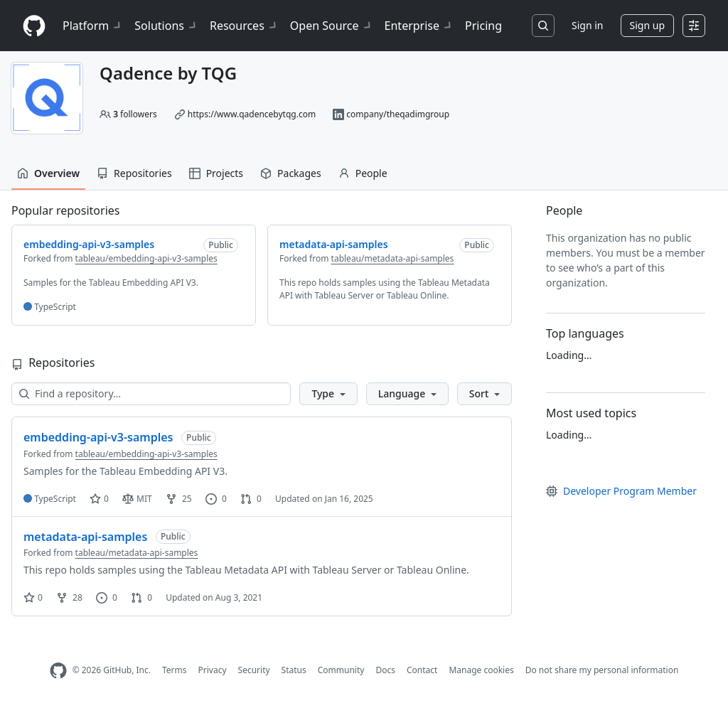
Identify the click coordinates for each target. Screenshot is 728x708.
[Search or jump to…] (543, 26)
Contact (422, 670)
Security (254, 670)
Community (341, 670)
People (363, 173)
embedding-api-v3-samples (98, 437)
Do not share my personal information (602, 670)
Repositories (134, 173)
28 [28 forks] (69, 597)
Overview (48, 173)
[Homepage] (34, 26)
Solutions (166, 26)
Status (294, 670)
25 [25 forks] (179, 499)
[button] (328, 394)
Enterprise (419, 26)
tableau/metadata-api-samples (393, 258)
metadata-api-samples (85, 537)
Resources (244, 26)
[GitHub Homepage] (58, 671)
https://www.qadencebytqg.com (252, 114)
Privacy (213, 670)
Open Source (332, 26)
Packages (291, 173)
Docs (385, 670)
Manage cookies (481, 670)
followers (135, 114)
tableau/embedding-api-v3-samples (146, 258)
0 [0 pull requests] (251, 499)
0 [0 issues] (216, 499)
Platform (93, 26)
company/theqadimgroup (398, 114)
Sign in (587, 25)
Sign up (647, 25)
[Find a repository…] (151, 394)
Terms (175, 670)
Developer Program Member (621, 491)
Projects (216, 173)
